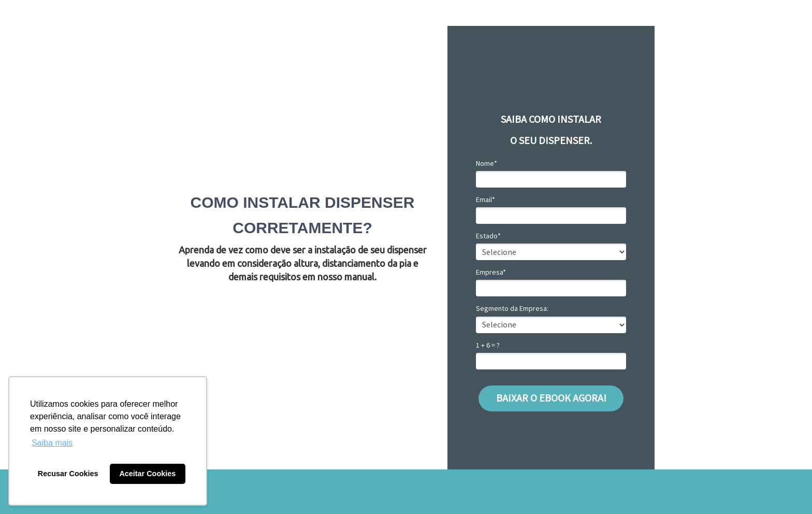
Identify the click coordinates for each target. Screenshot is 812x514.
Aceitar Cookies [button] (147, 474)
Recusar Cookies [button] (68, 474)
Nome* (487, 163)
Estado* (488, 236)
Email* (485, 200)
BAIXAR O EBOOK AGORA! (551, 398)
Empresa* (491, 272)
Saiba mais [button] (52, 443)
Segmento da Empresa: (512, 309)
